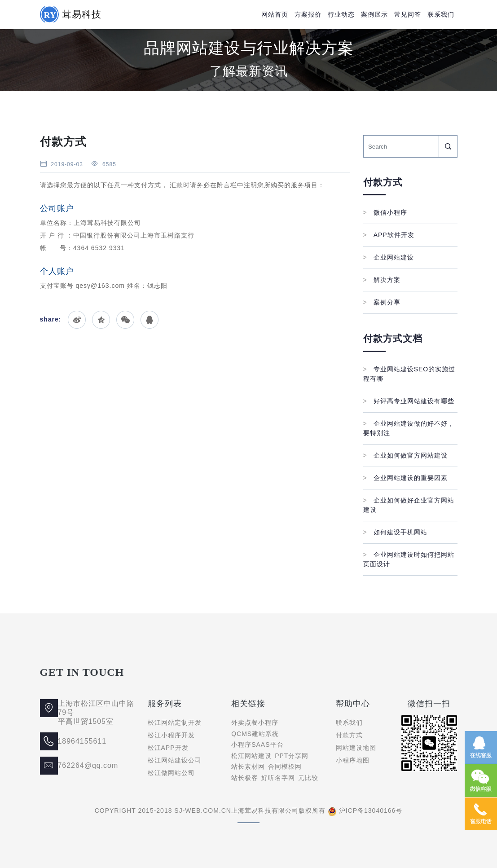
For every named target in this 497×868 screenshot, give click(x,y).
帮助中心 (353, 704)
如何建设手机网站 (395, 532)
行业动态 (341, 14)
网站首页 (275, 14)
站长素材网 (248, 767)
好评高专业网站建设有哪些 (409, 401)
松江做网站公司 (171, 773)
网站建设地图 (356, 748)
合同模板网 (285, 767)
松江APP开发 (168, 748)
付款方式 (349, 735)
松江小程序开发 (171, 735)
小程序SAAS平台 (257, 745)
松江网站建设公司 (175, 760)
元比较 (308, 778)
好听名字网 (278, 778)
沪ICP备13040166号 (371, 811)
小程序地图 (353, 760)
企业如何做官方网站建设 (405, 455)
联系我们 (441, 14)
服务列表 (165, 704)
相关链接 (248, 704)
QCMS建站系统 (255, 734)
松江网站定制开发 (175, 723)
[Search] (401, 146)
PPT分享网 (292, 756)
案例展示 (374, 14)
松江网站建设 (251, 756)
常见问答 (408, 14)
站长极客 (245, 778)
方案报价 (308, 14)
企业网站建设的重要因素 (405, 478)
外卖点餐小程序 (255, 723)
